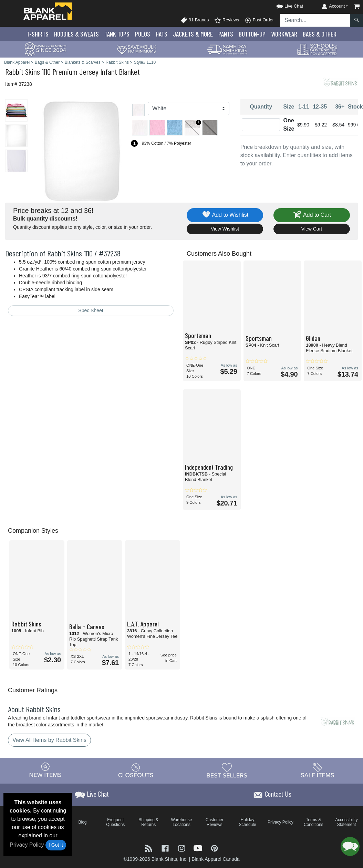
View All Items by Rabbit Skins (49, 740)
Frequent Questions (115, 822)
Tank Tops (117, 34)
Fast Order (259, 20)
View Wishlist (225, 229)
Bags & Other (320, 34)
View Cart (312, 229)
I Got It (56, 845)
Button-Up (252, 34)
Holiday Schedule (248, 822)
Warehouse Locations (182, 822)
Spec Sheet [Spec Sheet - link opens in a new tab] (91, 310)
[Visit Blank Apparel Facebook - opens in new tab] (166, 848)
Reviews (227, 20)
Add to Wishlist (225, 215)
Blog (83, 822)
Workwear (284, 34)
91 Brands (195, 20)
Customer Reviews (215, 822)
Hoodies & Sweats (76, 34)
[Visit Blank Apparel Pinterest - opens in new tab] (214, 848)
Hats (162, 34)
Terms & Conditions (314, 822)
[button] (283, 5)
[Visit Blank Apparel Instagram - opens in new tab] (182, 848)
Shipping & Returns (148, 822)
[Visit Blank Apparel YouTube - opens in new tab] (199, 848)
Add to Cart (312, 215)
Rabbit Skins (23, 72)
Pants (226, 34)
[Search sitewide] (315, 20)
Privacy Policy (27, 845)
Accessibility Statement (346, 822)
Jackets (193, 34)
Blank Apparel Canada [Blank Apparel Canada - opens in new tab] (215, 859)
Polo (143, 34)
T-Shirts (38, 34)
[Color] (188, 109)
